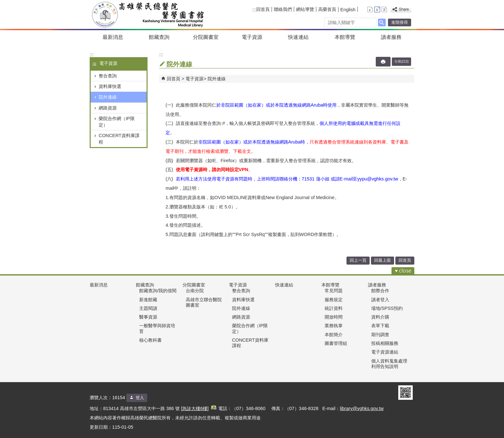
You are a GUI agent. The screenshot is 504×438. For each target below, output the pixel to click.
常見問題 (334, 291)
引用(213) (401, 61)
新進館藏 (148, 300)
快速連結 (298, 37)
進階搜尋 (400, 22)
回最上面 (382, 260)
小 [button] (370, 9)
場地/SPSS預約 (387, 308)
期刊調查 (380, 335)
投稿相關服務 (385, 343)
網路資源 (108, 108)
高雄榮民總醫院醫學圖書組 (149, 14)
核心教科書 (150, 340)
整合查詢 (108, 76)
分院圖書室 (206, 37)
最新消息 (113, 37)
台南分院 (195, 291)
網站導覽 (305, 9)
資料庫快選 (110, 86)
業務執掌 (334, 326)
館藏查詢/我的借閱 (158, 291)
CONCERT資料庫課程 (119, 139)
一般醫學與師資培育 (157, 328)
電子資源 (252, 37)
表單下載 (380, 326)
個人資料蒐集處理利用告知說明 (389, 364)
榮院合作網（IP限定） (117, 122)
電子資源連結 (385, 352)
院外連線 (108, 97)
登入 (140, 398)
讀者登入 (380, 300)
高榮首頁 (327, 9)
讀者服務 (391, 37)
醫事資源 (148, 317)
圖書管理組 (336, 343)
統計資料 (334, 308)
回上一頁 (358, 260)
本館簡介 (334, 335)
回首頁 (263, 9)
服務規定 (334, 300)
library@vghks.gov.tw (362, 408)
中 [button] (377, 9)
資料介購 (380, 317)
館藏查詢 (159, 37)
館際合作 (380, 291)
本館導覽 (345, 37)
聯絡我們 (283, 9)
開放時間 (334, 317)
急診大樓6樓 (195, 408)
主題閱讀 (148, 308)
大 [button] (384, 9)
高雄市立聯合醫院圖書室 (204, 302)
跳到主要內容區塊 (3, 3)
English (348, 10)
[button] (382, 22)
